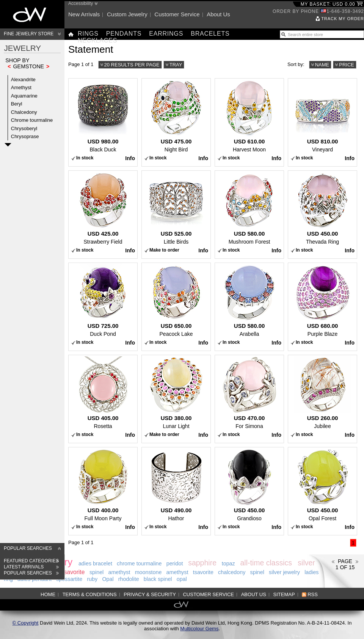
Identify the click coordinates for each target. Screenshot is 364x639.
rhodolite (129, 579)
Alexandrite (23, 79)
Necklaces (97, 40)
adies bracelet (95, 563)
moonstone (148, 572)
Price (347, 65)
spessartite (69, 579)
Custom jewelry (127, 14)
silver (306, 563)
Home (48, 594)
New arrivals (84, 14)
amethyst (119, 572)
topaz (228, 563)
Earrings (166, 34)
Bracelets (210, 34)
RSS (313, 594)
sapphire (202, 563)
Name (322, 65)
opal (182, 579)
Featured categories (31, 561)
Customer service (177, 14)
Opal (108, 579)
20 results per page (132, 65)
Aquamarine (24, 96)
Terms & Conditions (90, 594)
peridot (175, 563)
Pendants (124, 34)
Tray (176, 65)
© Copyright (26, 623)
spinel (96, 572)
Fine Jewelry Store (29, 34)
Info (130, 158)
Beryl (17, 104)
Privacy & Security (150, 594)
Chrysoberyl (24, 128)
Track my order (343, 19)
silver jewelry (284, 572)
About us (218, 14)
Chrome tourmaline (32, 120)
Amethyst (21, 87)
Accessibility (81, 3)
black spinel (158, 579)
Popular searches (28, 548)
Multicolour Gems (199, 629)
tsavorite (73, 572)
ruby (92, 579)
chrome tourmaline (139, 563)
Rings (88, 34)
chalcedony (232, 572)
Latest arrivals (24, 567)
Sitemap (284, 594)
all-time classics (266, 563)
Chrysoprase (25, 136)
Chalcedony (24, 112)
